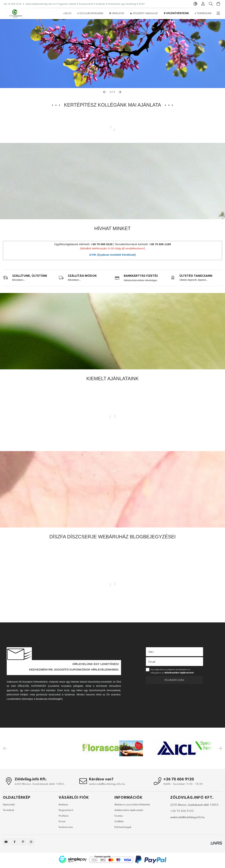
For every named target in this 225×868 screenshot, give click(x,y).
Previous (6, 750)
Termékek (9, 812)
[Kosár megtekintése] (218, 4)
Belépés (63, 806)
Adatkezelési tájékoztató (129, 812)
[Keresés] (211, 4)
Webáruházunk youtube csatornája (6, 844)
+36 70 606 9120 (12, 4)
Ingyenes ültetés (67, 4)
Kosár (62, 823)
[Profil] (203, 4)
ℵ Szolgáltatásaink (184, 13)
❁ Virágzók (158, 13)
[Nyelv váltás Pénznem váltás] (195, 4)
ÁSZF (142, 4)
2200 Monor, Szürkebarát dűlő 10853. (40, 786)
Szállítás (100, 4)
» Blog (207, 13)
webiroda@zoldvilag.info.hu (41, 4)
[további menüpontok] (218, 13)
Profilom (64, 818)
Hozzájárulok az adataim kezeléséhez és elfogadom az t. (173, 673)
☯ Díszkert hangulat (131, 13)
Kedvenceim (66, 829)
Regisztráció (66, 812)
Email (152, 664)
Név (151, 654)
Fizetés (119, 818)
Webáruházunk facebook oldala (14, 844)
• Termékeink (71, 13)
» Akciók (52, 13)
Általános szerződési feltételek (132, 806)
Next (219, 750)
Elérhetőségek (123, 829)
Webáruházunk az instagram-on (31, 844)
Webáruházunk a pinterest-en (23, 844)
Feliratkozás (174, 682)
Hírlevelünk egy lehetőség (122, 4)
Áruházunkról (86, 4)
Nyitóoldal (9, 806)
